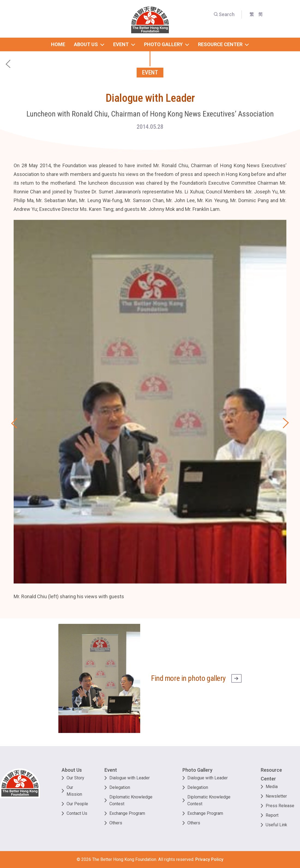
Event (111, 770)
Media (272, 787)
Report (272, 815)
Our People (77, 804)
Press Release (280, 806)
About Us (72, 770)
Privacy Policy (209, 859)
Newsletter (276, 796)
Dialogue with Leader (130, 778)
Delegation (120, 787)
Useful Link (276, 825)
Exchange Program (127, 813)
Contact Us (77, 813)
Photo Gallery (197, 770)
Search (224, 14)
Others (116, 823)
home (58, 44)
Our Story (75, 778)
